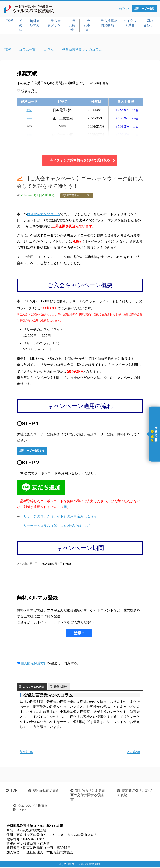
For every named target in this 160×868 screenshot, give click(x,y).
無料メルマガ (35, 24)
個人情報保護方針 (34, 664)
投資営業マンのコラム (44, 215)
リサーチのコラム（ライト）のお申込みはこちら (60, 517)
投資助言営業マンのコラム (77, 196)
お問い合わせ (148, 24)
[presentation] (49, 650)
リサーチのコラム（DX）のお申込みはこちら (57, 527)
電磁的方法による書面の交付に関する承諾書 (88, 796)
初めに (21, 26)
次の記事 (134, 753)
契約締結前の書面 (46, 791)
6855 (29, 111)
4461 (29, 119)
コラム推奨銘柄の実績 (107, 24)
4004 (29, 136)
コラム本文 (87, 26)
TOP (9, 21)
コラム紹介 (72, 26)
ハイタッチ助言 (130, 24)
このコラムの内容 (34, 687)
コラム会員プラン (54, 24)
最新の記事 (61, 687)
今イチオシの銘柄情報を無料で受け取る (80, 161)
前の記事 (26, 753)
